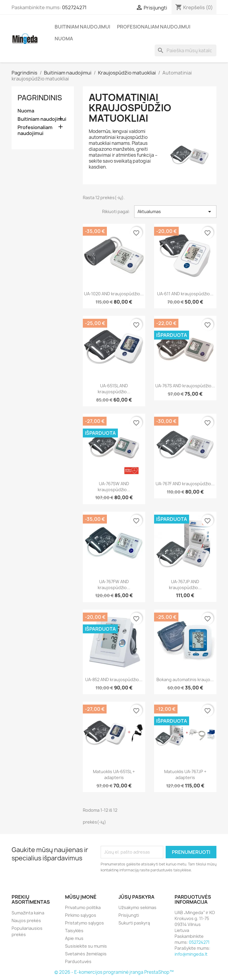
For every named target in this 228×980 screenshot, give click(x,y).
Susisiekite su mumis (86, 946)
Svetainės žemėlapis (86, 954)
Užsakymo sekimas (137, 907)
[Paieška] (186, 50)
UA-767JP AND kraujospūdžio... (185, 585)
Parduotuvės (78, 961)
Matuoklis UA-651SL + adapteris (114, 774)
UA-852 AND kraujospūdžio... (114, 680)
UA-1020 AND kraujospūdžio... (114, 294)
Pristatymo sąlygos (84, 923)
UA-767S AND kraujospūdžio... (185, 386)
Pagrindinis (40, 98)
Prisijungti (129, 915)
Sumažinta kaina (28, 913)
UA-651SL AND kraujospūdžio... (114, 389)
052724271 (74, 7)
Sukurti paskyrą (134, 923)
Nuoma (64, 39)
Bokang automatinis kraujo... (185, 680)
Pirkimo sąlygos (81, 915)
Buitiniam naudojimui (82, 27)
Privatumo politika (83, 907)
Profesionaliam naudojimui (154, 27)
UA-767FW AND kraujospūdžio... (114, 585)
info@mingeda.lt (191, 954)
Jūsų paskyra (136, 897)
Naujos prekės (26, 920)
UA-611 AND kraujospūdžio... (185, 294)
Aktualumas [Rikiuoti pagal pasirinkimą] (175, 212)
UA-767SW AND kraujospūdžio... (114, 487)
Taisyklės (74, 931)
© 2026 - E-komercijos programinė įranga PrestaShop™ (114, 972)
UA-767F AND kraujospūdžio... (185, 484)
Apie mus (74, 938)
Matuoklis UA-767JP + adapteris (185, 774)
